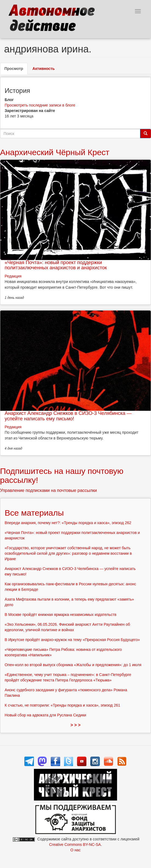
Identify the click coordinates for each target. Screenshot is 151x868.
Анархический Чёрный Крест (55, 152)
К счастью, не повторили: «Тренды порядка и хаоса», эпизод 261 (62, 705)
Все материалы (34, 513)
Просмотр (16, 70)
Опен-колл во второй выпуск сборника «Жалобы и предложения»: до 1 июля (73, 665)
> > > (76, 725)
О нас (75, 850)
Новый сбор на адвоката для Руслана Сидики (45, 715)
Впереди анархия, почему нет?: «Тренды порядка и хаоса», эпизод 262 (68, 523)
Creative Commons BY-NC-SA (75, 845)
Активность (44, 69)
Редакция (13, 276)
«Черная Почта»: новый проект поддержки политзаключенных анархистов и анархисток (56, 265)
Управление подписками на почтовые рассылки (48, 490)
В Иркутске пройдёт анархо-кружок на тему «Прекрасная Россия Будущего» (72, 640)
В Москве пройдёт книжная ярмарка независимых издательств (60, 615)
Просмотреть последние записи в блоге (40, 105)
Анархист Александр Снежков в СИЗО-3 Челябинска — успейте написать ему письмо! (68, 416)
